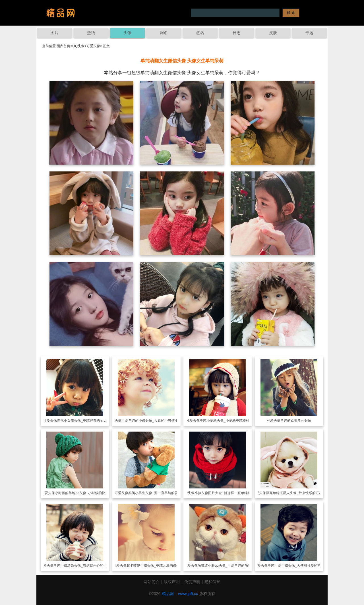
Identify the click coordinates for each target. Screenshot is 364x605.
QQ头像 (78, 46)
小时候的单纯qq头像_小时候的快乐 (82, 493)
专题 (309, 33)
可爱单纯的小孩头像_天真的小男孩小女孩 (153, 420)
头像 (127, 33)
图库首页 (63, 46)
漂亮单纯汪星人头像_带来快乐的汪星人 (296, 493)
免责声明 (192, 582)
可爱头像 (93, 46)
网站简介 (152, 582)
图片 (55, 33)
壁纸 (91, 33)
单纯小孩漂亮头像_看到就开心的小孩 (82, 565)
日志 (237, 33)
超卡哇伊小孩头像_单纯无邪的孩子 (153, 565)
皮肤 (273, 33)
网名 (164, 33)
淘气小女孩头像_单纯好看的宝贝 (82, 420)
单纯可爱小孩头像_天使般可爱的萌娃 (296, 565)
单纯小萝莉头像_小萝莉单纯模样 (225, 420)
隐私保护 (212, 582)
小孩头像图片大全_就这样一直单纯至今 (225, 493)
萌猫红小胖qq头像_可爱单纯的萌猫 (224, 565)
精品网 (168, 594)
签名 (200, 33)
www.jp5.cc (188, 594)
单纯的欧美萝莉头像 (296, 420)
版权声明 (172, 582)
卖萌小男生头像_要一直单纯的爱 (153, 493)
